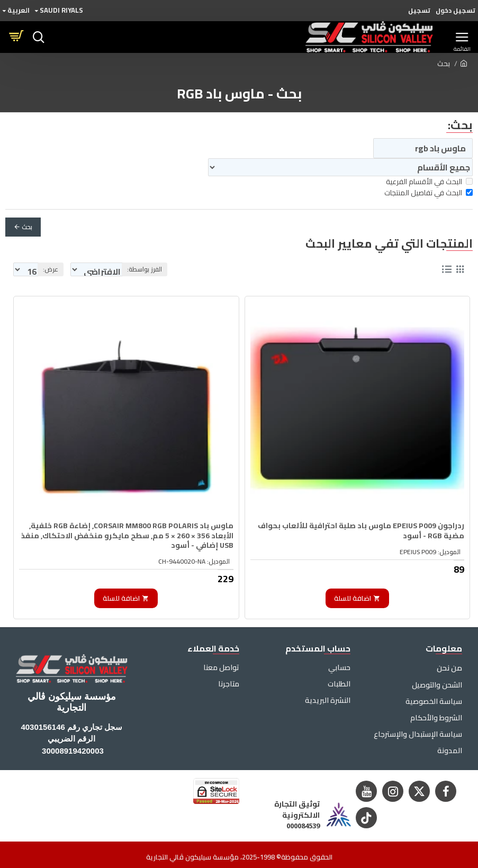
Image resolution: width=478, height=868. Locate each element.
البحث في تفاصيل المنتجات (429, 193)
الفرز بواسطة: (210, 269)
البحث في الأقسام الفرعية (429, 182)
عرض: (51, 269)
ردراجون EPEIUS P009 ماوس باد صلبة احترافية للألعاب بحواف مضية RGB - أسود (368, 525)
